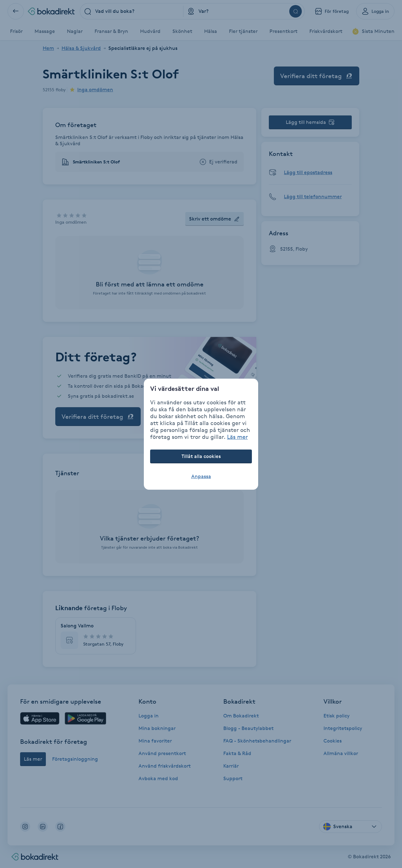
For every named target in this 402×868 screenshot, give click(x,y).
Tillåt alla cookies (201, 456)
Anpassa (201, 476)
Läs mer (237, 437)
